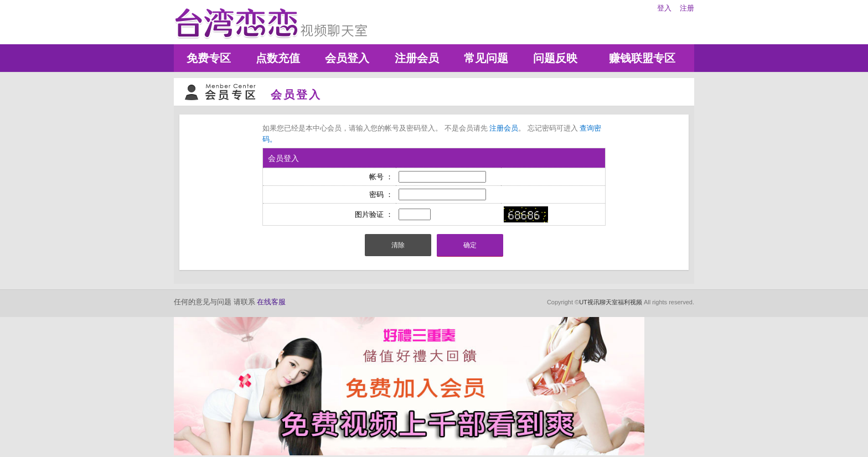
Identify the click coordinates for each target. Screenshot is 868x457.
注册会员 (417, 58)
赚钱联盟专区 (642, 58)
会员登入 (347, 58)
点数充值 (278, 58)
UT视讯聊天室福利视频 (611, 302)
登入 (664, 8)
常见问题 (486, 58)
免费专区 (209, 58)
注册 (687, 8)
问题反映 (555, 58)
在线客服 (271, 302)
